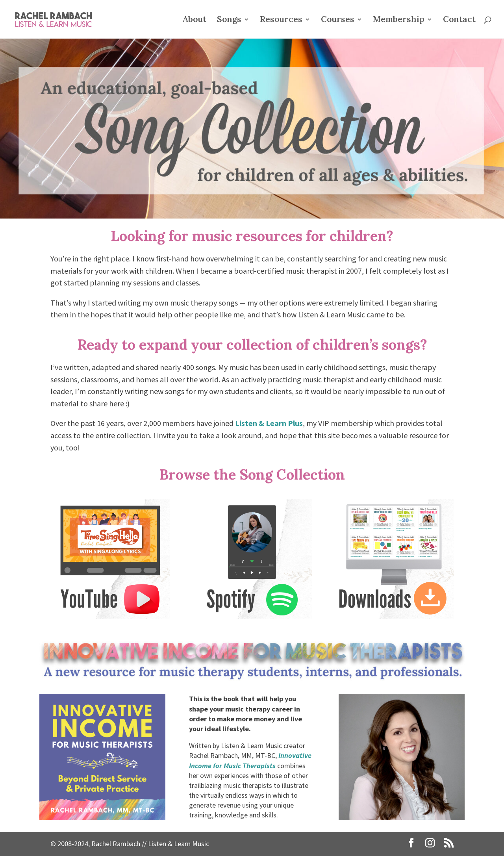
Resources (281, 20)
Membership (399, 20)
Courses (338, 20)
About (194, 20)
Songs (229, 20)
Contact (459, 20)
